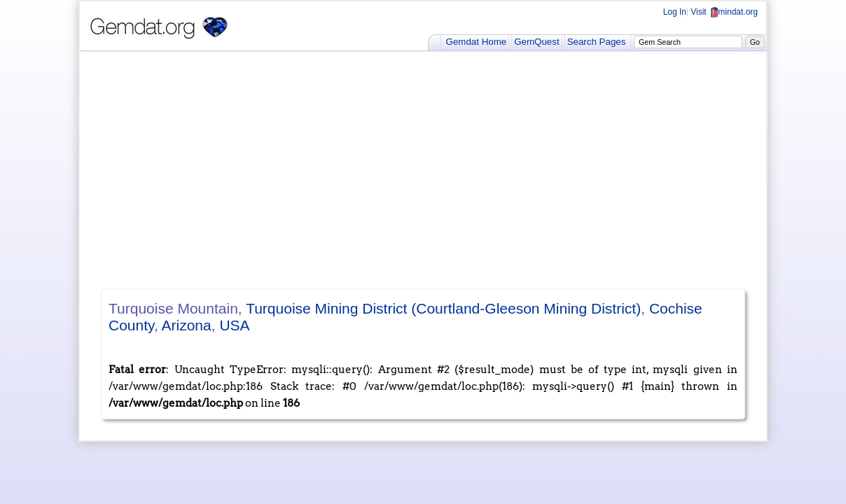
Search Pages (597, 42)
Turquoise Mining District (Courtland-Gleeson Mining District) (443, 308)
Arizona (187, 325)
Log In (675, 12)
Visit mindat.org (724, 12)
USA (234, 325)
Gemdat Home (477, 42)
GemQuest (536, 42)
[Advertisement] (423, 170)
